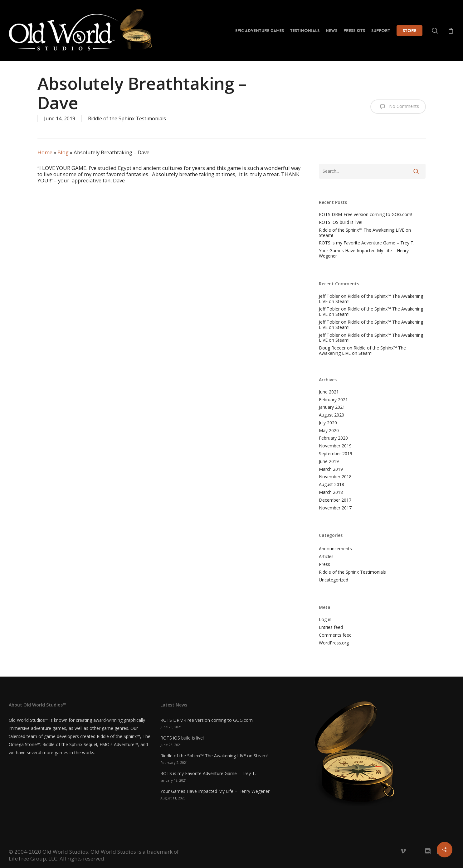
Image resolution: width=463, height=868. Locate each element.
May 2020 (329, 431)
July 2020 (328, 423)
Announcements (335, 549)
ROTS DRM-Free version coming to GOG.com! (366, 215)
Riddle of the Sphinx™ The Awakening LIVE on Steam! (365, 233)
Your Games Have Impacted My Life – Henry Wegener (364, 253)
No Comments (398, 107)
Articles (326, 557)
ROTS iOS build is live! (341, 222)
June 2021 (329, 392)
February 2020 (333, 438)
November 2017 (335, 508)
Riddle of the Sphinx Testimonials (127, 118)
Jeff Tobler (329, 296)
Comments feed (335, 635)
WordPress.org (334, 643)
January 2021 (332, 407)
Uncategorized (334, 580)
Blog (63, 152)
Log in (325, 620)
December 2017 (335, 500)
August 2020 (331, 415)
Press (324, 564)
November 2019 (335, 446)
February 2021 (333, 400)
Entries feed (331, 627)
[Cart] (451, 31)
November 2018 (335, 477)
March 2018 (331, 492)
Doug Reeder (332, 348)
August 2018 (331, 485)
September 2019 (336, 454)
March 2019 (331, 469)
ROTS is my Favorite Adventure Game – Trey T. (367, 243)
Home (45, 152)
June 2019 (329, 462)
